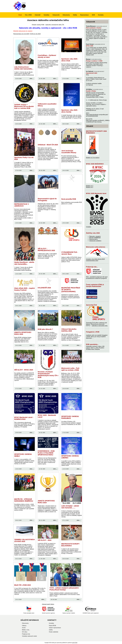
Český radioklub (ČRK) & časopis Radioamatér (95, 285)
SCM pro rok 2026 (35, 34)
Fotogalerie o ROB (93, 332)
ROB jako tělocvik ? (45, 329)
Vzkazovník (56, 15)
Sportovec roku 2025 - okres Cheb (70, 60)
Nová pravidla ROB (69, 199)
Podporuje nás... (92, 267)
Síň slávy (25, 632)
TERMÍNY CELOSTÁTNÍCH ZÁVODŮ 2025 (24, 540)
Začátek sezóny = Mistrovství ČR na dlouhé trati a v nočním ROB (24, 106)
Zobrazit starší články (48, 604)
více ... (32, 79)
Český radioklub (54, 632)
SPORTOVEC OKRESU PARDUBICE (70, 417)
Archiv (24, 628)
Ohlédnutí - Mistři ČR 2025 (48, 145)
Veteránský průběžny (95, 241)
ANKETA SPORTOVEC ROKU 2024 (46, 502)
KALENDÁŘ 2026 (44, 288)
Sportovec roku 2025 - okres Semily (70, 111)
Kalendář (38, 15)
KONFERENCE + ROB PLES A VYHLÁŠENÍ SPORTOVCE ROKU (46, 453)
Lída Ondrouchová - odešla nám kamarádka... (24, 68)
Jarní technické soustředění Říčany (69, 152)
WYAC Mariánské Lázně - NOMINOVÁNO (24, 418)
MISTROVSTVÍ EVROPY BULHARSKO (70, 545)
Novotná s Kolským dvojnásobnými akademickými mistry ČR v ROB (48, 375)
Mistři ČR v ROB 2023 (23, 585)
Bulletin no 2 (90, 187)
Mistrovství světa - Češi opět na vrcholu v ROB (70, 369)
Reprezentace (84, 15)
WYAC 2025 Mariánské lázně (96, 193)
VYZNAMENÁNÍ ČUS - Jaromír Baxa (70, 253)
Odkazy (24, 626)
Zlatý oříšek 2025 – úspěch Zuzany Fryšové (24, 289)
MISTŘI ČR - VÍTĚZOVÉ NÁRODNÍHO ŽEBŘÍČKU (24, 500)
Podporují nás (26, 634)
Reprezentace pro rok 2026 (21, 34)
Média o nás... (26, 630)
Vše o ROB (28, 15)
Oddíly (75, 15)
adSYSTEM (75, 643)
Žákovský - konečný (95, 236)
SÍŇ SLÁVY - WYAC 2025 (24, 370)
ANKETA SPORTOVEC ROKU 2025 (23, 333)
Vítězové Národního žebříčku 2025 (69, 330)
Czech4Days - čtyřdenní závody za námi (47, 56)
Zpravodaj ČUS (91, 305)
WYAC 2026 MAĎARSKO (95, 164)
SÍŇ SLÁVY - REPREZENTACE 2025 (46, 250)
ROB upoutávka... (92, 344)
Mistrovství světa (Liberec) (96, 247)
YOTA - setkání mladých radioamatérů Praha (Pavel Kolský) (64, 589)
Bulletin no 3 (90, 186)
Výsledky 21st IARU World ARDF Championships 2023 (95, 260)
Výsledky (89, 227)
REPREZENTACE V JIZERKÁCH (22, 205)
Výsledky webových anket (29, 636)
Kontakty (101, 15)
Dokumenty (66, 15)
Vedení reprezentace (55, 628)
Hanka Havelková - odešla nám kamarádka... (24, 263)
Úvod (20, 15)
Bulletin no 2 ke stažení (93, 158)
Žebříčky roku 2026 (93, 233)
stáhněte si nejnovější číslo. (100, 326)
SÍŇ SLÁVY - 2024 (45, 540)
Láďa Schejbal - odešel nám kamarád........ (70, 507)
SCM (93, 15)
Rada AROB (52, 626)
